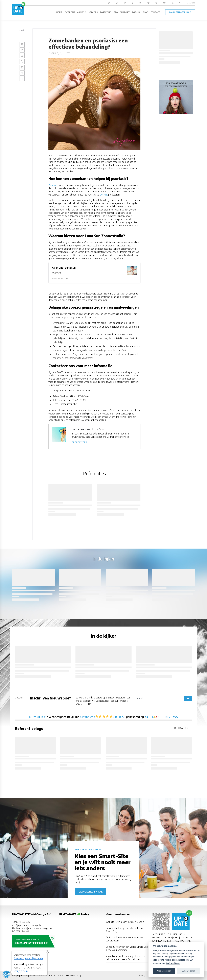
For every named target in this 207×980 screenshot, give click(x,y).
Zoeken (191, 3)
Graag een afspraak (90, 892)
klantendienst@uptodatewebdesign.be (32, 928)
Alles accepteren (164, 971)
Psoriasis (53, 185)
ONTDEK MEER (79, 442)
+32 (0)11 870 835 (21, 922)
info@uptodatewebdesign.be (27, 925)
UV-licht (104, 195)
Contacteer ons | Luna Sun (88, 429)
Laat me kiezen (173, 963)
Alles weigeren (189, 971)
